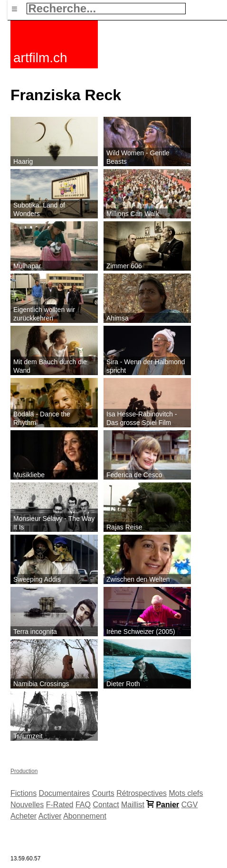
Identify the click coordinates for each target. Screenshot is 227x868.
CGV (190, 805)
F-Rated (60, 805)
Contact (106, 805)
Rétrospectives (142, 793)
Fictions (24, 793)
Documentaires (65, 793)
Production (24, 771)
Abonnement (85, 816)
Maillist (133, 805)
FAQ (83, 805)
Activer (50, 816)
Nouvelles (27, 805)
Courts (103, 793)
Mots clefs (186, 793)
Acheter (24, 816)
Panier (167, 805)
